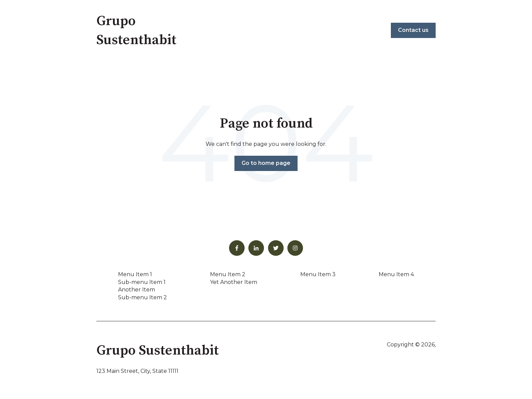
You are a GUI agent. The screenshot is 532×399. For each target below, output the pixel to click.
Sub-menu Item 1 (142, 282)
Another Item (137, 290)
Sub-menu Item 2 (142, 297)
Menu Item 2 (228, 274)
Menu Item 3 (318, 274)
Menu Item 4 (396, 274)
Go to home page (266, 163)
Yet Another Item (234, 282)
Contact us (413, 30)
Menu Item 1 (135, 274)
